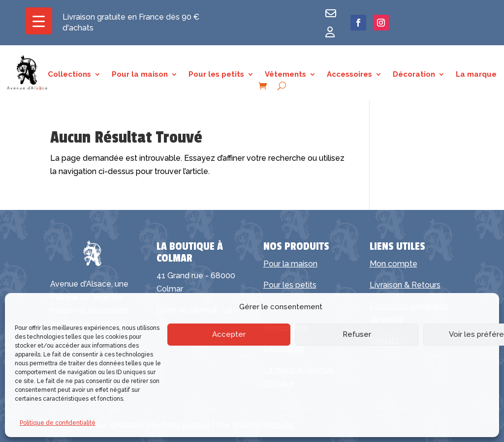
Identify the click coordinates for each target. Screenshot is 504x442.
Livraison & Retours (405, 285)
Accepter (229, 334)
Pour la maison (140, 75)
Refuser (357, 334)
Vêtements (285, 75)
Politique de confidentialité (58, 423)
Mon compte (394, 264)
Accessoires (349, 75)
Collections (69, 75)
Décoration (414, 75)
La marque (476, 75)
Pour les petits (216, 75)
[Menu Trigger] (39, 21)
